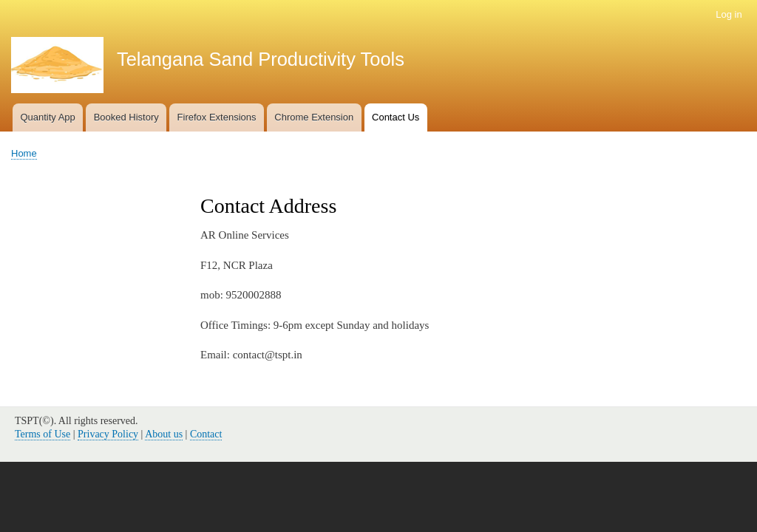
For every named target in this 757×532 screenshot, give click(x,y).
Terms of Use (43, 434)
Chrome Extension (314, 117)
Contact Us (396, 117)
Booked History (126, 117)
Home (24, 153)
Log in (729, 14)
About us (164, 434)
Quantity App (47, 117)
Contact (206, 434)
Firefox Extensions (217, 117)
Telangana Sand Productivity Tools (261, 59)
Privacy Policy (108, 434)
